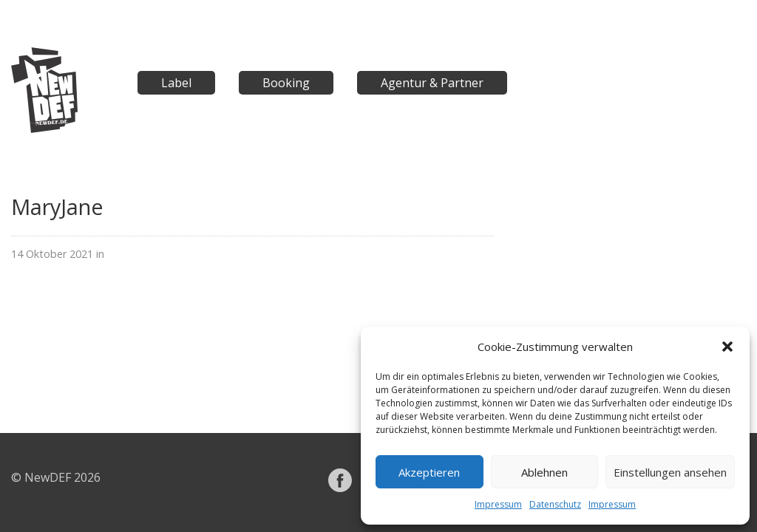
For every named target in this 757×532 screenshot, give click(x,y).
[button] (727, 347)
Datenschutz (555, 504)
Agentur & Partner (432, 83)
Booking (286, 83)
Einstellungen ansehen (670, 472)
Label (176, 83)
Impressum (498, 504)
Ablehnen (544, 472)
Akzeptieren (429, 472)
